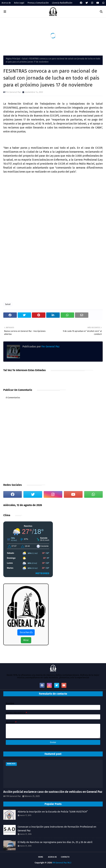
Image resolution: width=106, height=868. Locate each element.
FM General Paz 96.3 (62, 863)
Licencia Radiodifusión (62, 3)
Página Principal (13, 59)
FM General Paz (14, 796)
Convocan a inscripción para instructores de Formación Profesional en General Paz (57, 829)
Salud (25, 59)
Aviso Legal (19, 3)
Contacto (65, 857)
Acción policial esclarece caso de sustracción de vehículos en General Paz (53, 792)
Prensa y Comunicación (38, 3)
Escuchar (26, 632)
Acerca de (6, 3)
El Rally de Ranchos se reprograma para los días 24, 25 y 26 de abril (55, 842)
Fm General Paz (13, 92)
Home (41, 857)
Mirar (26, 640)
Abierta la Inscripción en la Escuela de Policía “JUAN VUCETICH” (53, 812)
